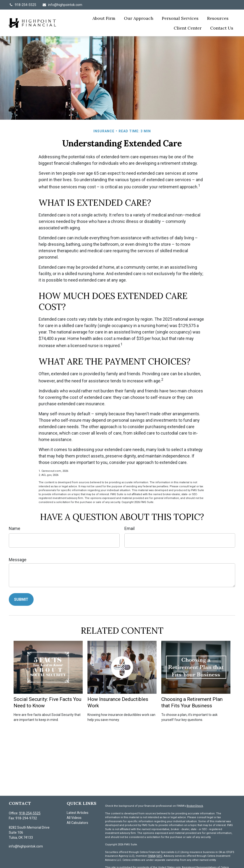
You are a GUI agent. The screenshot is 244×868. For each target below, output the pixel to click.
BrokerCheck (195, 806)
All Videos (74, 818)
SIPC (159, 856)
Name (15, 528)
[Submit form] (21, 599)
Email (130, 528)
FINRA (151, 856)
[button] (104, 18)
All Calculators (77, 823)
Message (18, 560)
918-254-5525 (23, 5)
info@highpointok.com (62, 5)
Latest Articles (78, 813)
